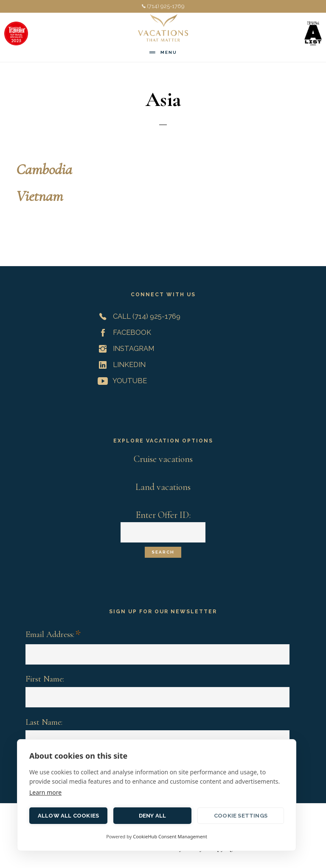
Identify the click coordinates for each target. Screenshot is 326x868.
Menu (169, 52)
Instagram (124, 348)
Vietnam (39, 196)
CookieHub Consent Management (170, 836)
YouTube (121, 381)
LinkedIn (120, 364)
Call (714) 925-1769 (137, 316)
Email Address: (53, 635)
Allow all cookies (68, 816)
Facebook (123, 332)
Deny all (153, 816)
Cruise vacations (163, 459)
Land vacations (163, 487)
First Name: (45, 679)
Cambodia (44, 169)
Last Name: (44, 722)
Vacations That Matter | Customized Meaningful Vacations (163, 28)
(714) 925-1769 (163, 6)
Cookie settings (241, 816)
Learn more (45, 792)
